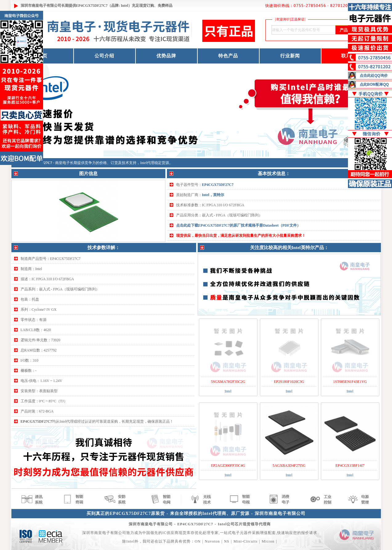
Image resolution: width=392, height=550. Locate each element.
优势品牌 (166, 56)
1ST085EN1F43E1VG (350, 382)
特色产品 (228, 56)
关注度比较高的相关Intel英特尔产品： (289, 248)
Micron (268, 541)
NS (226, 541)
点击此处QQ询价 (374, 76)
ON (198, 541)
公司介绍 (104, 56)
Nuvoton (212, 541)
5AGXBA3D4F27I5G (289, 466)
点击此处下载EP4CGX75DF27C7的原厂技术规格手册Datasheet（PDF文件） (238, 225)
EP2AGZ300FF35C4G (228, 466)
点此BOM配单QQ (374, 84)
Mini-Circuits (245, 541)
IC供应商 (170, 533)
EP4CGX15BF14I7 (350, 466)
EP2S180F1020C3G (289, 382)
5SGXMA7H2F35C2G (228, 382)
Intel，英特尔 (213, 195)
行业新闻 (290, 56)
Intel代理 (147, 163)
